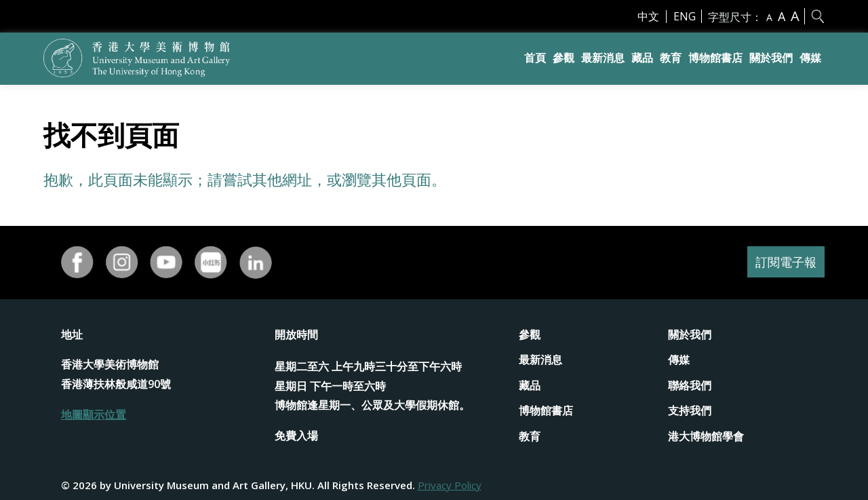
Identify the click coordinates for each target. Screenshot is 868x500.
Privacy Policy (450, 485)
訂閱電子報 (783, 262)
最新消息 (603, 58)
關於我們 (771, 58)
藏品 (642, 58)
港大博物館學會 (706, 436)
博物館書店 (715, 58)
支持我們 (690, 410)
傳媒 (810, 58)
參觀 (564, 58)
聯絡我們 (690, 385)
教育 (671, 58)
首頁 (535, 58)
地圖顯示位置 (94, 415)
